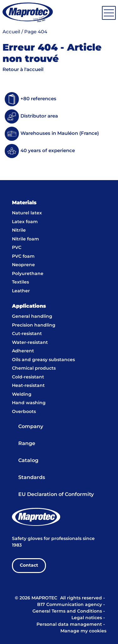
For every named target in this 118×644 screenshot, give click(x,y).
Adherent (23, 351)
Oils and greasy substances (43, 360)
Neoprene (23, 265)
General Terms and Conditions (67, 611)
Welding (22, 394)
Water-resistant (30, 343)
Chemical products (34, 368)
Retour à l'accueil (23, 70)
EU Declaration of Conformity (56, 495)
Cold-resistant (28, 377)
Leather (21, 291)
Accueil (11, 32)
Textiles (20, 282)
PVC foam (23, 256)
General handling (32, 316)
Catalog (28, 461)
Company (31, 427)
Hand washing (29, 403)
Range (27, 444)
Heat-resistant (28, 386)
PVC (17, 248)
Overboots (24, 412)
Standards (32, 478)
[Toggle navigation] (109, 13)
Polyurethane (28, 274)
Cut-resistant (27, 334)
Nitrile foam (25, 239)
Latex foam (25, 222)
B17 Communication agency (70, 605)
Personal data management (69, 625)
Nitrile (19, 230)
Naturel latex (27, 213)
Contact (29, 565)
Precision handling (34, 325)
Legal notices (87, 618)
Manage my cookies (83, 631)
